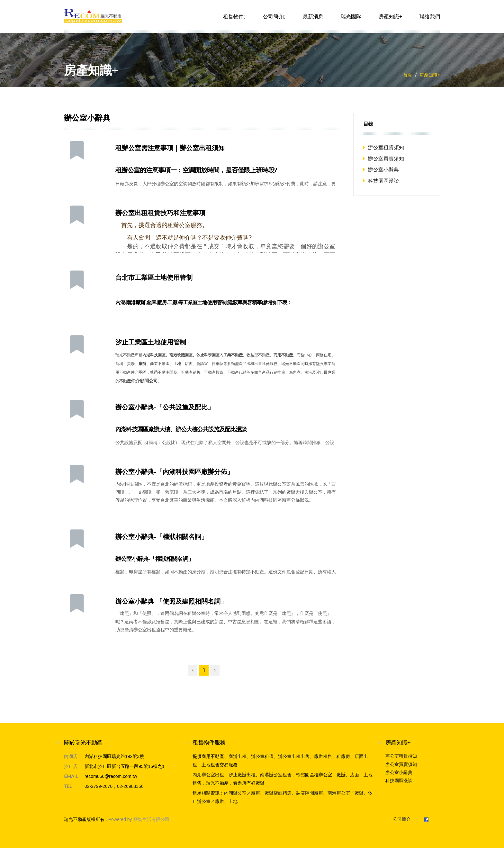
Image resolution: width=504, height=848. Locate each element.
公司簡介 (274, 17)
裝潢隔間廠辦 (310, 793)
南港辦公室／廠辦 (346, 793)
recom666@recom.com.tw (111, 776)
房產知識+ (390, 17)
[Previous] (193, 670)
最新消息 (313, 17)
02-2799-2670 (99, 786)
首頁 (408, 75)
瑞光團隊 (351, 17)
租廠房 (343, 756)
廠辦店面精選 (278, 793)
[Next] (215, 670)
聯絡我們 (430, 17)
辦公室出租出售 (294, 756)
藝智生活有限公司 (151, 819)
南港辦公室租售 (276, 775)
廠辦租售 (323, 756)
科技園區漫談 (383, 181)
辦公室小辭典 (383, 170)
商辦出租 (238, 756)
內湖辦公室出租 (208, 775)
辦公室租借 (262, 756)
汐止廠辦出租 (242, 775)
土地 (233, 801)
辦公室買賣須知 (386, 159)
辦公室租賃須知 (386, 147)
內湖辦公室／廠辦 (242, 793)
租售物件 (234, 17)
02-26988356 (130, 786)
